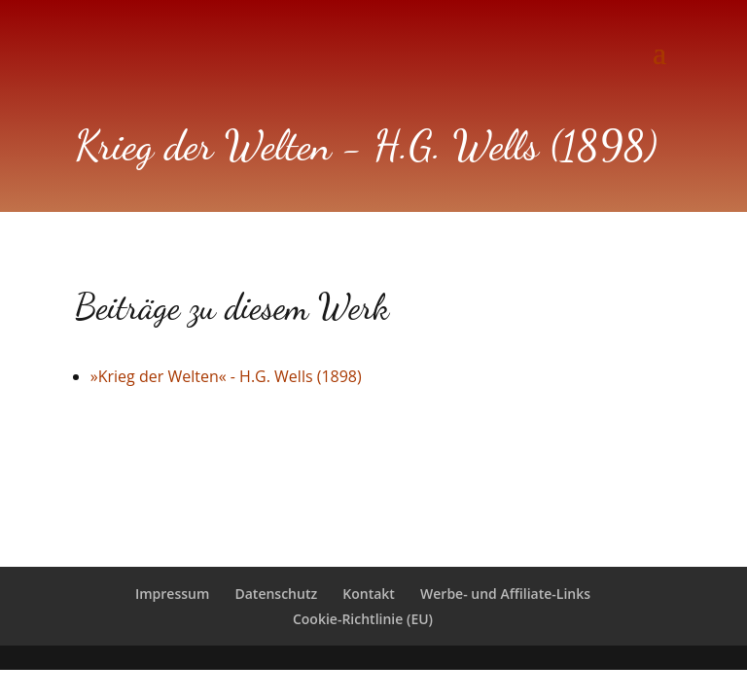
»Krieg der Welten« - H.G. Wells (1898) (226, 376)
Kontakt (369, 594)
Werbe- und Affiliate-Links (505, 594)
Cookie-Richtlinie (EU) (363, 619)
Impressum (172, 594)
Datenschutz (276, 594)
